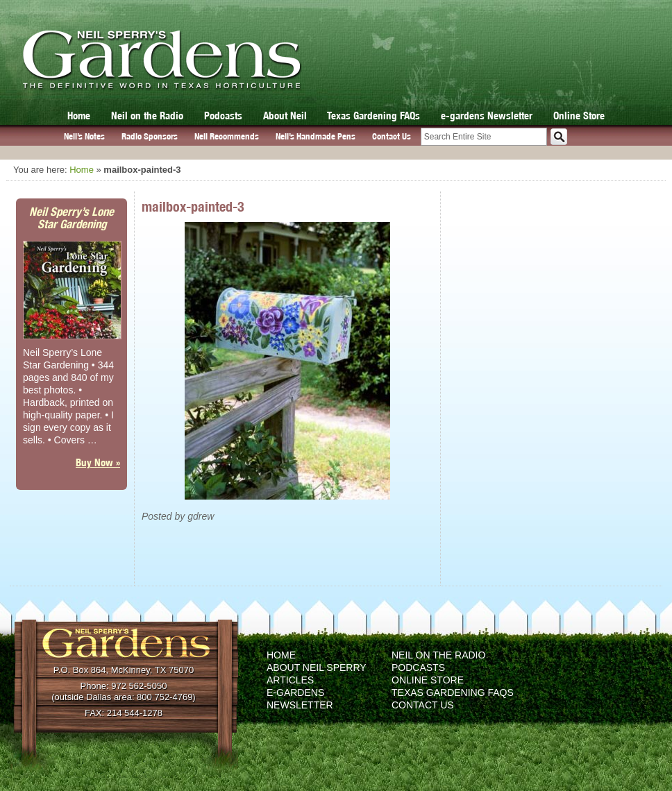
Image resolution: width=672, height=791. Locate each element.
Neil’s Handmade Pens (316, 136)
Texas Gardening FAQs (373, 116)
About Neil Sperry (317, 667)
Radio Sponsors (150, 136)
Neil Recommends (227, 136)
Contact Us (392, 136)
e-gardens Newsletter (487, 116)
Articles (290, 680)
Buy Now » (98, 462)
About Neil (285, 116)
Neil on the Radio (147, 116)
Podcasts (223, 116)
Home (79, 116)
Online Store (579, 116)
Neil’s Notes (84, 136)
